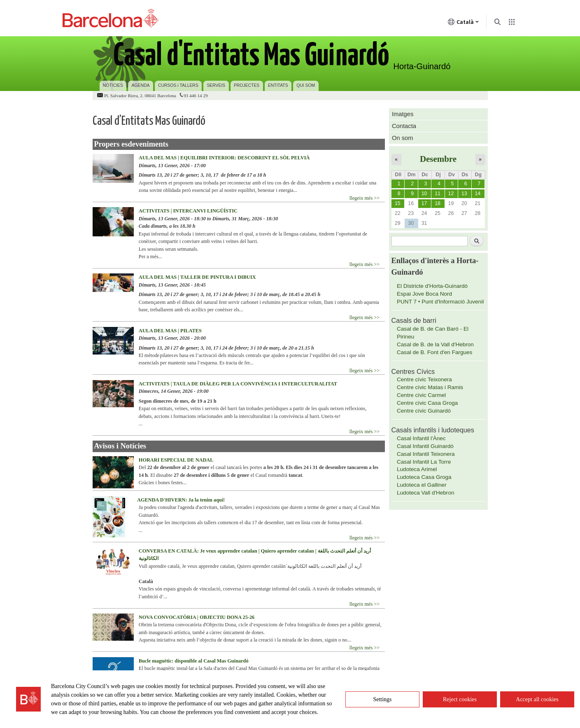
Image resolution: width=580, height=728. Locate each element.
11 (438, 194)
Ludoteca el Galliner (422, 485)
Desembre (438, 159)
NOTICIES (113, 85)
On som (403, 138)
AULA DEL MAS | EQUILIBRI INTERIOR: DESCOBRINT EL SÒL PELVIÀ (224, 158)
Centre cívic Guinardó (424, 411)
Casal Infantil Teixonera (426, 454)
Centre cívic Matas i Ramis (430, 387)
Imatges (403, 114)
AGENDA (141, 85)
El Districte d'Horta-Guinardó (432, 286)
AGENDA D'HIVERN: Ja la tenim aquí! (181, 500)
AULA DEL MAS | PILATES (170, 331)
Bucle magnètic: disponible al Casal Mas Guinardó (194, 661)
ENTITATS (278, 85)
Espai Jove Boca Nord (424, 294)
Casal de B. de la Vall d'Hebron (435, 344)
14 (478, 194)
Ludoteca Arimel (417, 469)
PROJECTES (247, 85)
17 (424, 203)
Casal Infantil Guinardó (425, 446)
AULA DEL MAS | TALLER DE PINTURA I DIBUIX (197, 277)
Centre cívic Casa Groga (427, 403)
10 (424, 194)
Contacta (404, 126)
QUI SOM (306, 85)
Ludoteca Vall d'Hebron (425, 493)
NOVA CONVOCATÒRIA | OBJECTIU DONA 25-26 (197, 617)
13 (464, 194)
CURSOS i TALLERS (178, 85)
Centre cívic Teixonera (424, 379)
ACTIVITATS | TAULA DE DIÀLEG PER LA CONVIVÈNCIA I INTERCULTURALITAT (238, 384)
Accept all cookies (537, 699)
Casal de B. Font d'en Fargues (434, 352)
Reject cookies (460, 699)
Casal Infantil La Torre (424, 462)
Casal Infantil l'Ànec (421, 438)
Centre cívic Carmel (421, 395)
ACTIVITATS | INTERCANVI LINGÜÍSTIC (188, 211)
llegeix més (361, 198)
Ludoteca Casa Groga (424, 477)
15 (398, 203)
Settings (382, 699)
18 (438, 203)
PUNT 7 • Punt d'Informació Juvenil (440, 302)
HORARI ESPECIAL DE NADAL (176, 460)
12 (451, 194)
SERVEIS (216, 85)
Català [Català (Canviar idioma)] (464, 23)
